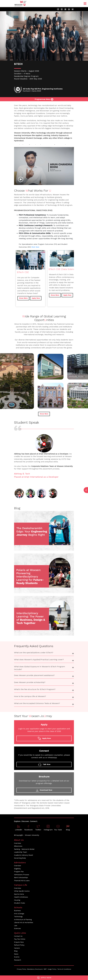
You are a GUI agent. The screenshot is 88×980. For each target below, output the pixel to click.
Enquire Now (19, 942)
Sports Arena (19, 894)
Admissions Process (22, 875)
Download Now (44, 790)
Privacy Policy (22, 969)
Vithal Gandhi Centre (22, 891)
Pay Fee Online (20, 939)
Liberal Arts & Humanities (24, 922)
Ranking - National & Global (24, 849)
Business (17, 911)
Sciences (17, 928)
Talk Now (44, 764)
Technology (18, 917)
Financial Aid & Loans (22, 881)
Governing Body (20, 858)
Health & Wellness (21, 897)
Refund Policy (19, 945)
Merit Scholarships (21, 878)
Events (17, 957)
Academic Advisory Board (23, 855)
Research (18, 960)
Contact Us (18, 936)
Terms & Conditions (64, 969)
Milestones (18, 846)
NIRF (45, 969)
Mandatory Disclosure (35, 969)
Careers (17, 948)
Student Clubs (20, 903)
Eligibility (17, 869)
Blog (16, 951)
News (16, 954)
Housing (17, 900)
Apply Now (44, 978)
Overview (18, 843)
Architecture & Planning (23, 920)
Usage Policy (52, 969)
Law (16, 926)
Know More (23, 298)
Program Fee (19, 872)
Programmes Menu (44, 99)
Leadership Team (21, 852)
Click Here (35, 247)
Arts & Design (19, 914)
